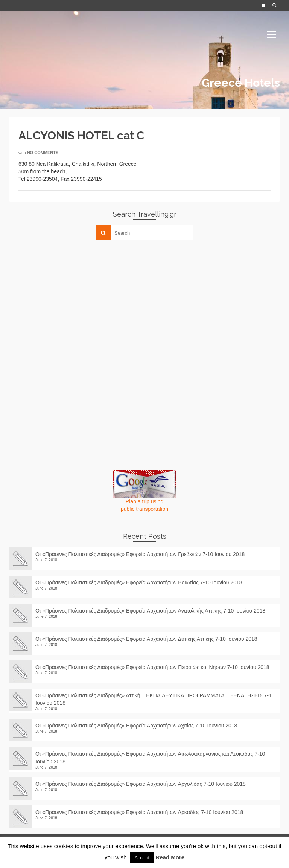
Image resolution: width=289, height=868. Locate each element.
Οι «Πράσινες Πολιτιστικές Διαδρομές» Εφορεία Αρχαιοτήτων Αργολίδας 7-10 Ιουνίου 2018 (143, 784)
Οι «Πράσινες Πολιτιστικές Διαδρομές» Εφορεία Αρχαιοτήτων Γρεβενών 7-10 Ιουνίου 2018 (140, 554)
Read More (170, 857)
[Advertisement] (65, 299)
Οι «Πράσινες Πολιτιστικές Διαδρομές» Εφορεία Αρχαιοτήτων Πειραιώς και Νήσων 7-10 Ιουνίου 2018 (152, 667)
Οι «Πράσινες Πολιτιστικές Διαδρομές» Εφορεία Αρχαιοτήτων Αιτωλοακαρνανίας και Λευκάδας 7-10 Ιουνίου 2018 (150, 758)
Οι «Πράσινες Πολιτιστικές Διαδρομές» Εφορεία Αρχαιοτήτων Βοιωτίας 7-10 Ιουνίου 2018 (139, 582)
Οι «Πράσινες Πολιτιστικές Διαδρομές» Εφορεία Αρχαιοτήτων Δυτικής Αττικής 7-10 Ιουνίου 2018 (146, 639)
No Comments (43, 153)
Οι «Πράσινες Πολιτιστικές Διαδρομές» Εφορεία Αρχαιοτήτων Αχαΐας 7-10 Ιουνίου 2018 (136, 726)
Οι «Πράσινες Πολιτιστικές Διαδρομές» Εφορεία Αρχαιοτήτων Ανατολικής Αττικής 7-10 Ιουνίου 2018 (150, 611)
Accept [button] (142, 858)
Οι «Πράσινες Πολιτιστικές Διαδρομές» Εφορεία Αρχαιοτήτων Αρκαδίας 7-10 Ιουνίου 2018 (142, 812)
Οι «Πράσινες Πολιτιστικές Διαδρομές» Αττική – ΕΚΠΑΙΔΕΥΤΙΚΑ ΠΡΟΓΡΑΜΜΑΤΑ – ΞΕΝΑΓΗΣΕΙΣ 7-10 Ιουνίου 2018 (155, 699)
